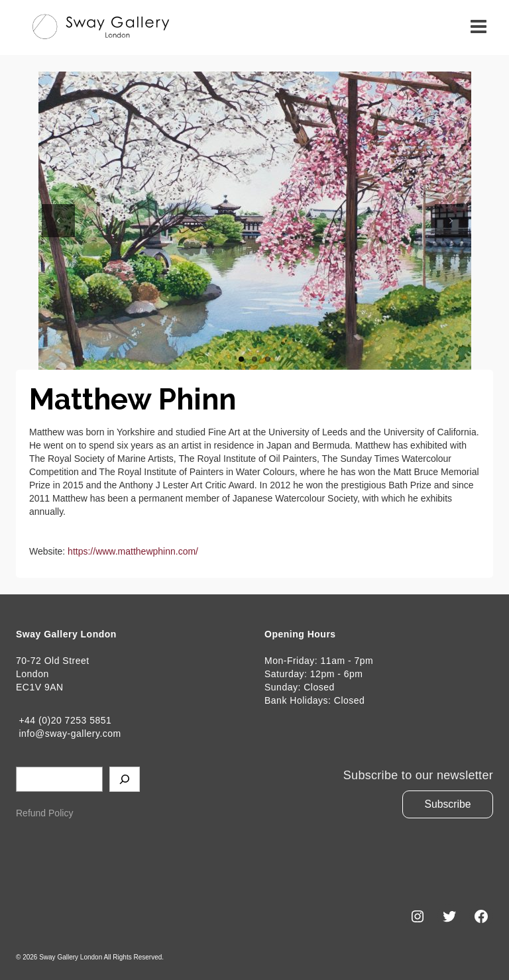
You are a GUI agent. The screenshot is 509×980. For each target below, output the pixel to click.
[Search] (125, 779)
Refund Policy (44, 813)
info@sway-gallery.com (69, 734)
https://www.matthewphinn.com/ (133, 551)
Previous (58, 221)
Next (451, 221)
